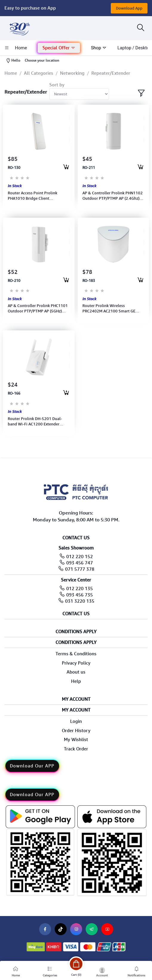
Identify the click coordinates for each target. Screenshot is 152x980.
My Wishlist (76, 740)
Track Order (76, 749)
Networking (72, 73)
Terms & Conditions (76, 654)
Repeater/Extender (111, 73)
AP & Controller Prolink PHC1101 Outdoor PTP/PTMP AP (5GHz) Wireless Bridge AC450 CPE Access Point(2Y (38, 309)
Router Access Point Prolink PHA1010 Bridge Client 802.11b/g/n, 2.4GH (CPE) (33, 196)
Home (11, 73)
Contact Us (76, 614)
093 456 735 (80, 595)
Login (76, 721)
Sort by (57, 85)
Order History (76, 731)
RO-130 (14, 168)
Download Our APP (32, 766)
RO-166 (14, 393)
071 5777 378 (80, 569)
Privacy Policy (76, 663)
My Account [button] (76, 699)
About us (76, 672)
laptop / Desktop (135, 48)
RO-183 (89, 281)
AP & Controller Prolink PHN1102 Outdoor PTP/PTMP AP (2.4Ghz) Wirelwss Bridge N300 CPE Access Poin (113, 196)
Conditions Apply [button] (76, 632)
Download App (129, 8)
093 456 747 (80, 563)
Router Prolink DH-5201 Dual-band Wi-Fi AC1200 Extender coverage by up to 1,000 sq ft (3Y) (38, 422)
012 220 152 (80, 557)
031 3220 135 (80, 601)
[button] (59, 48)
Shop (99, 48)
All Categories (39, 73)
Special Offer (59, 48)
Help (76, 681)
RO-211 (89, 168)
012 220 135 (80, 589)
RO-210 (14, 281)
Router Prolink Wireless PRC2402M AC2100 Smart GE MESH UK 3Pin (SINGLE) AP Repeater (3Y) (109, 309)
